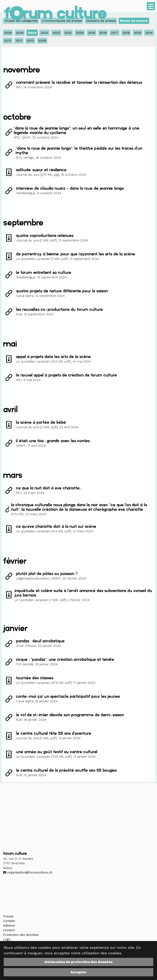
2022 (56, 33)
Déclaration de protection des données (79, 962)
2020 (80, 33)
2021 (68, 33)
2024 (32, 33)
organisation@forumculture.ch (30, 872)
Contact (9, 930)
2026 (8, 33)
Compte (9, 921)
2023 (44, 33)
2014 (149, 33)
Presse (8, 916)
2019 (92, 33)
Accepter (79, 972)
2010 (30, 41)
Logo (7, 939)
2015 (138, 33)
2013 (8, 41)
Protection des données (21, 935)
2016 (126, 33)
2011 (19, 41)
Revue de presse (134, 21)
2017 (115, 33)
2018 (103, 33)
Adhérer (9, 926)
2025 (20, 33)
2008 (42, 41)
